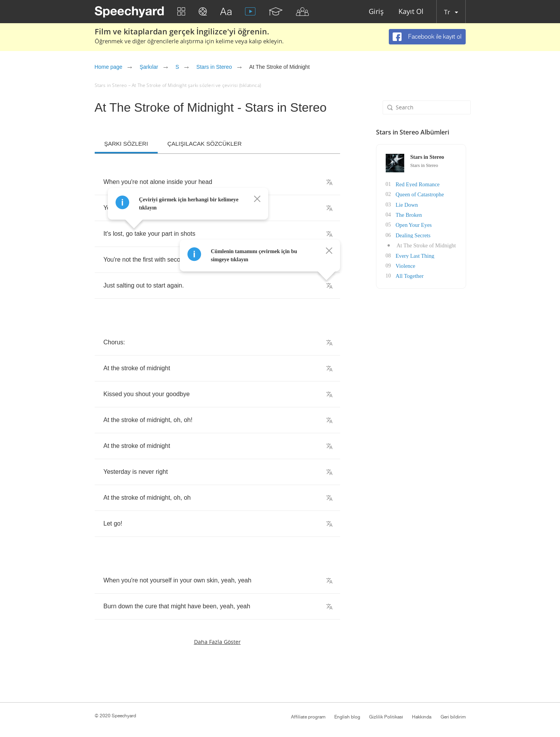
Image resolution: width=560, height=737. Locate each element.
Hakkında (422, 717)
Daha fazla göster (217, 642)
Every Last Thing (414, 254)
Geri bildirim (453, 717)
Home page (109, 67)
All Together (409, 275)
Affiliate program (308, 717)
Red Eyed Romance (417, 184)
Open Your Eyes (413, 224)
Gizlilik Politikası (386, 717)
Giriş (376, 12)
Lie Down (406, 204)
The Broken (408, 214)
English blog (347, 717)
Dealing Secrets (412, 234)
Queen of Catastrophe (419, 194)
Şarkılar (149, 67)
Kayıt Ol (411, 12)
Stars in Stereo (214, 67)
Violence (405, 265)
